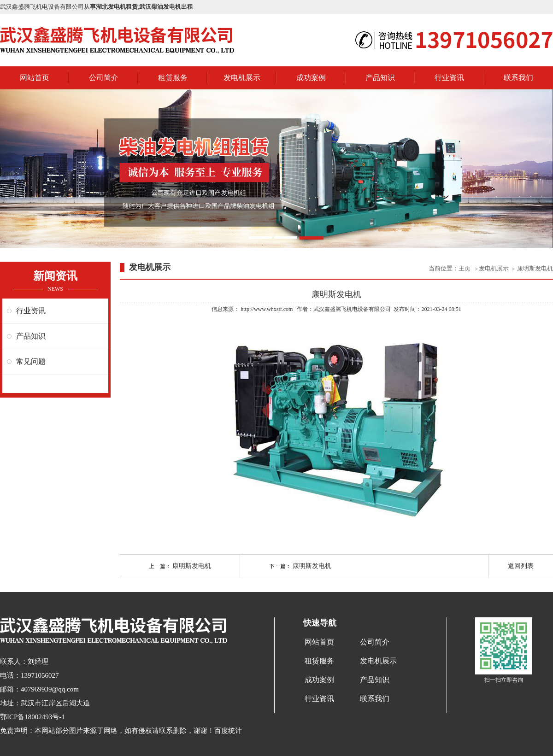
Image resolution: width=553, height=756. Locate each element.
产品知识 (380, 78)
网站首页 (35, 78)
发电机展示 (242, 78)
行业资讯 (449, 78)
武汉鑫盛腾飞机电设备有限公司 (352, 309)
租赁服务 (173, 78)
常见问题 (31, 361)
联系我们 (518, 78)
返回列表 (521, 566)
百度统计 (228, 731)
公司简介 (104, 78)
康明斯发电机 (535, 268)
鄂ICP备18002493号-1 (32, 717)
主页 (465, 268)
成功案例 (311, 78)
